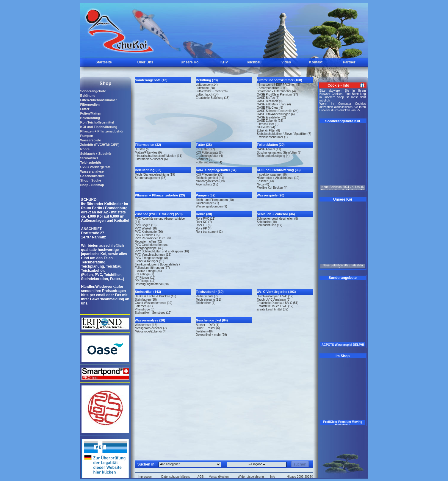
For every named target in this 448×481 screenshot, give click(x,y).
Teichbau (254, 62)
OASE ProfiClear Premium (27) (277, 95)
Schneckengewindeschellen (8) (277, 219)
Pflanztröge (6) (145, 309)
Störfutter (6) (204, 159)
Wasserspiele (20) (271, 195)
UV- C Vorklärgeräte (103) (276, 292)
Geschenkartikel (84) (212, 320)
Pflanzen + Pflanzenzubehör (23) (160, 195)
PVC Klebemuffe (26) (149, 232)
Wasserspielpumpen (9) (211, 206)
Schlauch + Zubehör (96, 154)
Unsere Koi (190, 62)
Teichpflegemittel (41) (210, 178)
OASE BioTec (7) (268, 98)
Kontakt (316, 62)
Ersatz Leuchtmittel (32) (272, 309)
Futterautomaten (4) (209, 162)
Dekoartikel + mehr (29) (211, 335)
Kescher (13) (265, 181)
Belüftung (88, 96)
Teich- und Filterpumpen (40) (215, 200)
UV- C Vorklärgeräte (95, 167)
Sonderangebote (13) (151, 80)
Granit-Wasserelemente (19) (153, 303)
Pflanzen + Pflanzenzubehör (102, 131)
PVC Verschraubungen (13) (153, 255)
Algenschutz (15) (207, 184)
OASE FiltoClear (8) (270, 108)
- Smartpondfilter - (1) (271, 88)
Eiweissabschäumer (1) (272, 137)
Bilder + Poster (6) (208, 328)
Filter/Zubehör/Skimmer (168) (279, 80)
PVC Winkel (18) (146, 228)
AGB (201, 477)
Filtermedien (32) (148, 145)
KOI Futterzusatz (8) (209, 153)
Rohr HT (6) (204, 225)
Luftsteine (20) (205, 88)
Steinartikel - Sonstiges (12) (153, 313)
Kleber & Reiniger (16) (149, 261)
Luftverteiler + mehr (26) (212, 91)
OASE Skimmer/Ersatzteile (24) (278, 111)
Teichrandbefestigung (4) (273, 156)
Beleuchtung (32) (148, 170)
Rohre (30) (204, 214)
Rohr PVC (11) (206, 219)
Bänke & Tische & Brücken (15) (155, 296)
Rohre (85, 149)
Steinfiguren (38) (146, 300)
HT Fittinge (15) (145, 278)
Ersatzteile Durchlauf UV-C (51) (278, 303)
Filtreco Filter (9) (268, 124)
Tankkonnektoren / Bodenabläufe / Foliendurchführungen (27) (157, 266)
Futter (85, 109)
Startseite (104, 62)
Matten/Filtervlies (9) (148, 153)
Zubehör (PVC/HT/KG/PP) (100, 145)
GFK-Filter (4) (266, 127)
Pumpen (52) (206, 195)
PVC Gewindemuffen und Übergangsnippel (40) (152, 246)
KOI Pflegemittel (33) (210, 175)
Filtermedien (90, 104)
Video (286, 62)
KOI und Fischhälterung (99, 127)
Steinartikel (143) (148, 292)
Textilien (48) (204, 331)
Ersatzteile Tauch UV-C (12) (275, 306)
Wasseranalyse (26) (150, 320)
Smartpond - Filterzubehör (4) (276, 91)
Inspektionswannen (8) (272, 175)
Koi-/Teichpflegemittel (97, 122)
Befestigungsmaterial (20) (152, 284)
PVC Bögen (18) (146, 225)
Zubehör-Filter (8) (268, 131)
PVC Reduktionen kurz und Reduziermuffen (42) (153, 240)
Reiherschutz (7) (207, 296)
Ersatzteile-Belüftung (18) (213, 98)
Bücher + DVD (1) (207, 325)
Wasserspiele (90, 140)
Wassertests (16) (146, 325)
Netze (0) (263, 184)
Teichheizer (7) (206, 303)
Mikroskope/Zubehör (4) (151, 331)
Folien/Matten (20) (271, 145)
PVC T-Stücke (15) (147, 235)
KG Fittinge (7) (144, 274)
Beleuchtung (90, 118)
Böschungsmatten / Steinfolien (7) (279, 153)
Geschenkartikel (93, 176)
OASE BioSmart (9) (270, 101)
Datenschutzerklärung (176, 477)
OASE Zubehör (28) (270, 121)
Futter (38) (204, 145)
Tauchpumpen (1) (207, 203)
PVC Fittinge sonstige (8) (151, 258)
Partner (349, 62)
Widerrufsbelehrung (251, 477)
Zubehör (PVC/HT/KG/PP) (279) (159, 214)
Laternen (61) (144, 306)
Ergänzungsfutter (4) (209, 156)
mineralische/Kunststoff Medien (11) (158, 156)
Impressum (145, 477)
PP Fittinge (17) (145, 281)
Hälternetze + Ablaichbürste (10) (278, 178)
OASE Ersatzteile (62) (271, 117)
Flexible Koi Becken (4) (272, 188)
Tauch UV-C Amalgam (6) (274, 300)
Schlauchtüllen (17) (270, 225)
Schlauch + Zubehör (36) (276, 214)
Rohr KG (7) (204, 222)
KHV (224, 62)
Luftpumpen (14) (207, 85)
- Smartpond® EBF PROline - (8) (278, 85)
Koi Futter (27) (205, 149)
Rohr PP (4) (204, 228)
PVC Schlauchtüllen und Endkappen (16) (162, 251)
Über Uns (145, 62)
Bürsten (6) (142, 149)
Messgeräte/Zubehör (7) (151, 328)
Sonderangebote (93, 91)
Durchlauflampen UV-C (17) (275, 296)
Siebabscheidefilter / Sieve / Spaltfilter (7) (284, 134)
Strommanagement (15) (151, 178)
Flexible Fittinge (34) (148, 271)
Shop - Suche (90, 180)
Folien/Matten (91, 113)
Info (273, 477)
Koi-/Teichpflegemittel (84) (216, 170)
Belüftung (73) (207, 80)
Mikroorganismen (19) (210, 181)
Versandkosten (219, 477)
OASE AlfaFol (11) (269, 149)
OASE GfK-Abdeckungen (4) (276, 114)
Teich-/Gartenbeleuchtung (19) (155, 175)
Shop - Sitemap (92, 185)
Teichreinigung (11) (208, 300)
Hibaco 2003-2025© (300, 477)
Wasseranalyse (92, 171)
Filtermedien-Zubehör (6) (151, 159)
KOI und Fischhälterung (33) (279, 170)
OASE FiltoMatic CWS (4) (274, 104)
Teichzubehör (91, 163)
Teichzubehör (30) (210, 292)
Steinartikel (89, 158)
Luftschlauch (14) (207, 95)
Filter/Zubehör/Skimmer (98, 100)
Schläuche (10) (267, 222)
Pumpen (86, 136)
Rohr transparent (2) (209, 232)
